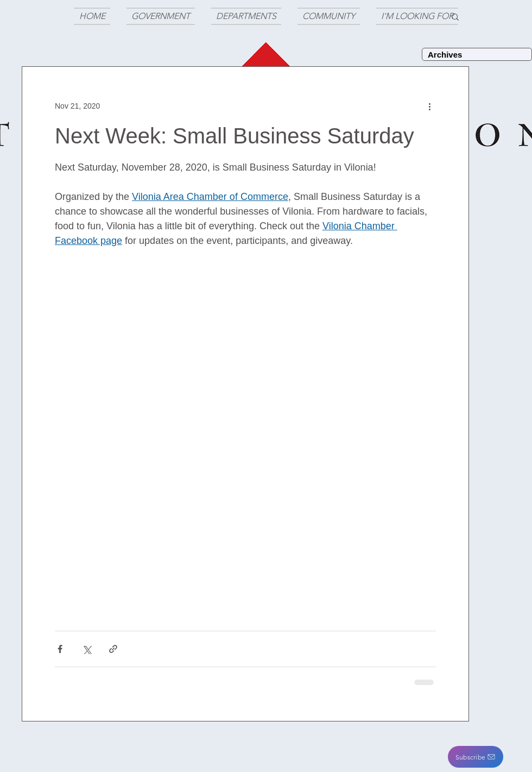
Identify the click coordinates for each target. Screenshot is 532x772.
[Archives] (477, 54)
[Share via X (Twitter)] (87, 649)
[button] (476, 757)
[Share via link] (113, 649)
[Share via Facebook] (60, 649)
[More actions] (429, 106)
